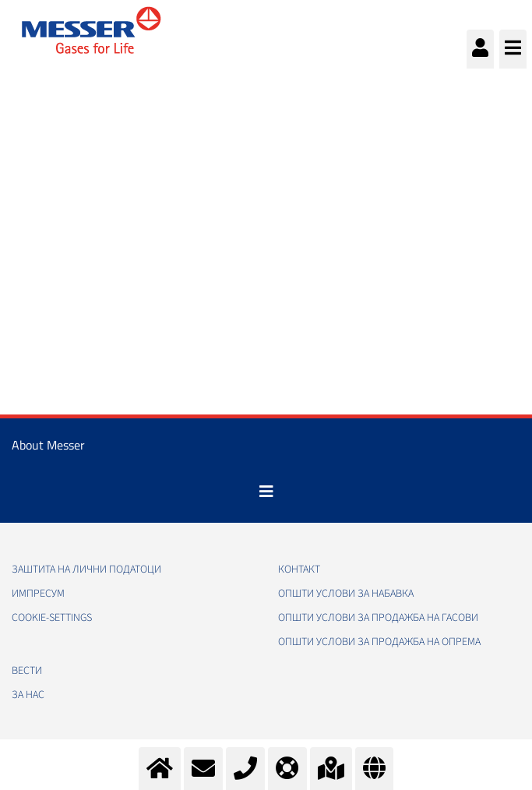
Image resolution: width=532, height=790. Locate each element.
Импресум (38, 594)
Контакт (299, 570)
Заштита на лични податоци (86, 570)
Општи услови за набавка (346, 594)
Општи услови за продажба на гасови (378, 618)
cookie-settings (52, 618)
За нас (28, 695)
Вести (27, 671)
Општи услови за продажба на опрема (379, 642)
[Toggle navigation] (266, 492)
